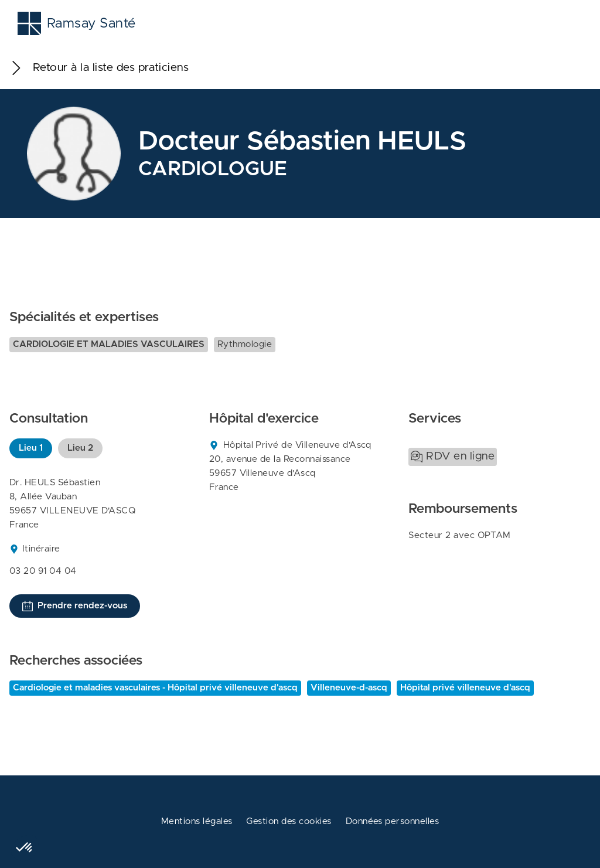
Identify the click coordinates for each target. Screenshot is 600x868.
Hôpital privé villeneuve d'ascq (465, 688)
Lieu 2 (80, 448)
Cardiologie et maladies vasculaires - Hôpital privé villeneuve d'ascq (155, 688)
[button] (25, 848)
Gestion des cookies (289, 821)
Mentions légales (197, 821)
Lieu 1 (31, 448)
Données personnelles (393, 821)
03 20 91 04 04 (43, 571)
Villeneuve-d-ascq (349, 688)
